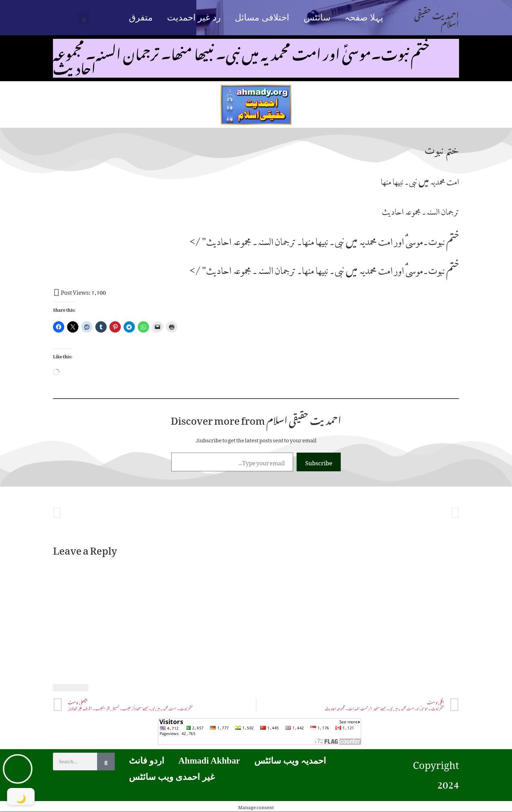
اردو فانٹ (147, 761)
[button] (84, 18)
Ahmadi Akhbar (209, 761)
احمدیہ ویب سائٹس (290, 761)
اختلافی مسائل (262, 17)
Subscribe (319, 462)
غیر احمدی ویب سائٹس (172, 777)
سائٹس (317, 17)
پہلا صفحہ (364, 17)
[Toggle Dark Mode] (21, 796)
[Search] (106, 762)
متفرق (141, 17)
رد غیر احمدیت (194, 17)
